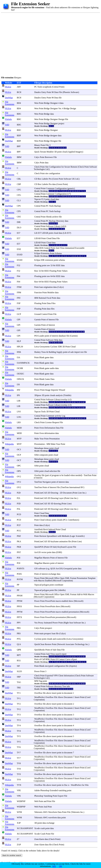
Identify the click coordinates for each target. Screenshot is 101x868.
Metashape (39, 448)
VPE (19, 790)
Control (45, 314)
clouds (52, 395)
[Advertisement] (30, 44)
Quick (37, 152)
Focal (49, 298)
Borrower (49, 157)
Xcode (37, 828)
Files (53, 303)
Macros (41, 581)
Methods (65, 536)
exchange (52, 574)
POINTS (21, 569)
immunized (70, 248)
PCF (19, 525)
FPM (19, 292)
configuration (54, 173)
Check (37, 167)
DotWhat (9, 98)
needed (78, 475)
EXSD (20, 255)
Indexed (52, 529)
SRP (19, 677)
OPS (19, 471)
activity (58, 416)
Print (49, 801)
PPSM (20, 601)
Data (56, 92)
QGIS (53, 569)
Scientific (80, 536)
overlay (64, 400)
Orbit (37, 455)
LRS (19, 422)
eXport (74, 659)
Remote (74, 167)
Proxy (41, 623)
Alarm (42, 845)
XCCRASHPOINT (25, 828)
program (55, 475)
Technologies (39, 169)
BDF (19, 136)
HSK (19, 352)
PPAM (20, 596)
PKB (19, 547)
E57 (19, 233)
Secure (67, 167)
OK (61, 866)
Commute (50, 188)
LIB (19, 401)
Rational (42, 298)
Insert (77, 697)
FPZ (19, 298)
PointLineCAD (41, 493)
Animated (48, 623)
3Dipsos (38, 395)
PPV (19, 623)
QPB (19, 650)
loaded (67, 475)
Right (66, 623)
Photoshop (45, 790)
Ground (38, 314)
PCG (19, 531)
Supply (59, 352)
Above (61, 697)
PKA (19, 541)
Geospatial (68, 569)
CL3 (19, 200)
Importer (55, 390)
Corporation (67, 581)
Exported (49, 676)
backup (57, 211)
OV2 (19, 477)
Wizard (62, 390)
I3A (18, 357)
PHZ (19, 536)
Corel (88, 697)
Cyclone (54, 347)
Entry (44, 92)
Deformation (50, 428)
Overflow (38, 693)
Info (54, 866)
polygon (45, 585)
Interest (52, 320)
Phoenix (67, 92)
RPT (19, 655)
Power (37, 390)
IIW (19, 390)
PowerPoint (50, 601)
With (85, 594)
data (62, 103)
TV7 (19, 753)
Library (57, 226)
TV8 (19, 763)
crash (43, 828)
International (75, 487)
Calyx (37, 157)
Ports (36, 659)
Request (56, 422)
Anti (57, 248)
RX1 (19, 661)
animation (63, 541)
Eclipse (37, 253)
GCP (19, 314)
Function (38, 292)
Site (47, 167)
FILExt (8, 87)
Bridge (47, 103)
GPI (19, 320)
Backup (58, 206)
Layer (61, 498)
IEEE (58, 265)
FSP (19, 303)
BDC (19, 114)
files (53, 309)
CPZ (19, 217)
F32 (19, 265)
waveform (53, 818)
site (47, 173)
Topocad (38, 585)
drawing (57, 504)
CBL (19, 179)
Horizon (43, 536)
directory (58, 686)
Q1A (19, 644)
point (60, 152)
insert (54, 693)
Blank (42, 357)
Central (56, 87)
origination (48, 287)
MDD (19, 428)
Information (69, 676)
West (36, 103)
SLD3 (19, 671)
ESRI (59, 552)
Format (73, 578)
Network (61, 644)
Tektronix (38, 812)
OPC (19, 466)
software (42, 569)
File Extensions (10, 103)
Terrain (43, 152)
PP (18, 585)
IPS (18, 395)
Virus (62, 248)
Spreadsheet (52, 536)
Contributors (73, 520)
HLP (19, 341)
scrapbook (47, 87)
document (68, 693)
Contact (62, 659)
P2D (19, 493)
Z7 (18, 839)
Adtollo (62, 590)
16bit (36, 248)
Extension (45, 253)
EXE (19, 249)
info (68, 686)
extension (49, 260)
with (59, 536)
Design (73, 108)
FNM (19, 287)
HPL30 (20, 347)
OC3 (19, 449)
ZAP (19, 845)
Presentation (54, 439)
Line (80, 493)
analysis (59, 395)
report (64, 654)
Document (67, 493)
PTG (19, 639)
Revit (46, 529)
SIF (18, 666)
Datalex (38, 92)
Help (56, 340)
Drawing (54, 493)
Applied (72, 152)
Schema (58, 253)
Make (37, 439)
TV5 (19, 736)
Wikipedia (9, 390)
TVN (19, 785)
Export (61, 796)
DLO (19, 228)
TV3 (19, 715)
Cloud (49, 238)
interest (55, 336)
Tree (64, 686)
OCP (19, 455)
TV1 (19, 693)
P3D (19, 504)
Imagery (79, 152)
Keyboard (62, 547)
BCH (19, 92)
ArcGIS (37, 552)
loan (41, 287)
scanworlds (61, 639)
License (49, 422)
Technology (80, 644)
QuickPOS (39, 547)
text (82, 352)
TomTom (88, 475)
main (41, 633)
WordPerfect (40, 697)
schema (62, 260)
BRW (19, 157)
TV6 (19, 747)
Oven (42, 428)
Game (47, 379)
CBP (19, 184)
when (73, 475)
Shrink (49, 217)
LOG (19, 417)
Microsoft (49, 578)
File (60, 92)
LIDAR (45, 233)
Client (61, 676)
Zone (36, 845)
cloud (65, 152)
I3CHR (20, 368)
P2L (19, 498)
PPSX (19, 606)
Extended (54, 790)
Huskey (38, 352)
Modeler (50, 152)
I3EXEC (21, 374)
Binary (37, 145)
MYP (19, 439)
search (58, 654)
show (71, 601)
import (77, 352)
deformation (50, 433)
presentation (74, 612)
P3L (19, 509)
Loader (41, 336)
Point (61, 87)
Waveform (53, 812)
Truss (44, 352)
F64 (19, 276)
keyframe (55, 541)
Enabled (48, 581)
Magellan (38, 558)
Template (92, 578)
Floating (38, 265)
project (61, 124)
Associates (70, 644)
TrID (7, 125)
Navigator (47, 482)
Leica (37, 347)
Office (57, 578)
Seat (71, 623)
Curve (68, 659)
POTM (20, 579)
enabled (65, 601)
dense (46, 448)
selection (53, 471)
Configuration (55, 167)
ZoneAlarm (39, 839)
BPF (19, 146)
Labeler (45, 179)
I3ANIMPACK (23, 363)
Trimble (67, 395)
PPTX (19, 617)
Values (65, 271)
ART (19, 87)
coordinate (59, 585)
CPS (19, 206)
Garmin (38, 320)
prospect (48, 628)
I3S (18, 384)
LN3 (19, 412)
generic (71, 188)
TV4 (19, 725)
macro (58, 601)
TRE (19, 688)
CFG (19, 190)
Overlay (38, 475)
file (60, 98)
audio (52, 368)
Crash (43, 834)
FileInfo (8, 119)
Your (42, 439)
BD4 (19, 103)
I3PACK (21, 379)
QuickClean (39, 644)
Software (74, 92)
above (49, 693)
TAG (19, 682)
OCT (19, 460)
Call (43, 659)
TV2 (19, 704)
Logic (73, 536)
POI (19, 558)
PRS (19, 628)
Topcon (37, 199)
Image (48, 390)
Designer (54, 103)
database (62, 336)
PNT (19, 552)
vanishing (62, 790)
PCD (19, 514)
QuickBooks (40, 650)
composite (44, 455)
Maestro (46, 558)
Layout (69, 547)
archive (55, 217)
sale (72, 352)
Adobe (37, 790)
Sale (54, 547)
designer (54, 136)
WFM (19, 812)
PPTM (20, 612)
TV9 (19, 774)
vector (44, 552)
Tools (40, 87)
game (47, 357)
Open (62, 578)
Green (56, 179)
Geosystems (45, 347)
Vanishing (48, 796)
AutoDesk (38, 529)
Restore (48, 644)
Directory (60, 221)
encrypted (49, 666)
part (47, 475)
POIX (19, 574)
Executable (80, 248)
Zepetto (73, 666)
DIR (19, 222)
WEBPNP (21, 801)
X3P (19, 823)
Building (52, 352)
